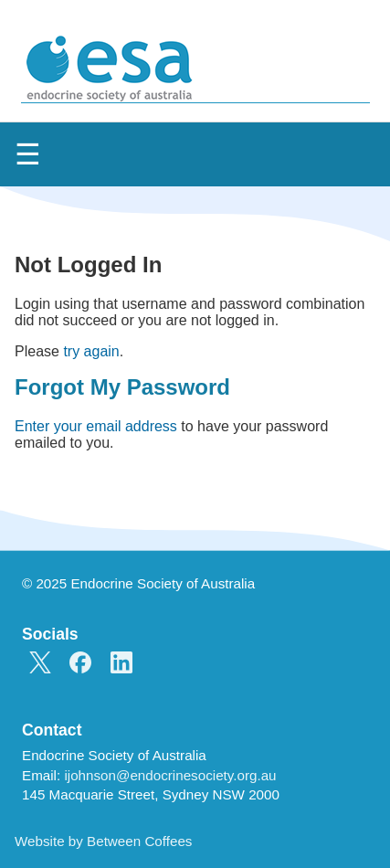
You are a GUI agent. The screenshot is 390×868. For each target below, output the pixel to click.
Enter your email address (96, 426)
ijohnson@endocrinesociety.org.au (170, 775)
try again (91, 351)
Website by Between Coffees (103, 841)
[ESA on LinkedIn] (121, 664)
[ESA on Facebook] (80, 664)
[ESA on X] (40, 664)
